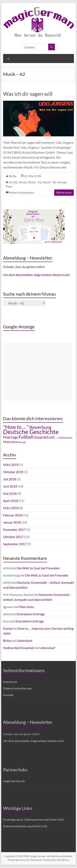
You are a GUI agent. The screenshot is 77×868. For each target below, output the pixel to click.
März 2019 (11, 465)
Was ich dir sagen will (28, 94)
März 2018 (11, 508)
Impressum (10, 682)
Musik (23, 182)
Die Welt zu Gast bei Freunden (38, 568)
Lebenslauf (25, 640)
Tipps (9, 186)
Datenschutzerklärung (17, 688)
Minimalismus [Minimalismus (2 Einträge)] (66, 438)
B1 (16, 182)
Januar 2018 (12, 522)
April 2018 (11, 501)
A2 (11, 182)
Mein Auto (26, 607)
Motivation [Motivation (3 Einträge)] (11, 442)
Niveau (62, 182)
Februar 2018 (13, 515)
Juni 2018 (10, 486)
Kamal (8, 628)
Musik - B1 (49, 182)
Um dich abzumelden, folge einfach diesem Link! (37, 275)
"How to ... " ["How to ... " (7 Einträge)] (16, 427)
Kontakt (8, 695)
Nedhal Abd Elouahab (18, 648)
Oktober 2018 (13, 472)
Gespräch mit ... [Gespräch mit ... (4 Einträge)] (46, 437)
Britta (13, 176)
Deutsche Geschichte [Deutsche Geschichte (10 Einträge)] (31, 432)
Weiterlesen (64, 192)
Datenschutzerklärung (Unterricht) (25, 826)
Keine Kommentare (21, 192)
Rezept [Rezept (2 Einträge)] (22, 442)
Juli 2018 (10, 479)
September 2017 (15, 544)
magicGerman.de (14, 781)
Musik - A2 (35, 182)
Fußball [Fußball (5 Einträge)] (26, 437)
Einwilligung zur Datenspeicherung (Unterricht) (33, 819)
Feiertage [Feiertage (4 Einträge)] (11, 437)
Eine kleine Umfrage (31, 614)
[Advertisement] (38, 372)
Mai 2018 (10, 493)
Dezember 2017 (14, 529)
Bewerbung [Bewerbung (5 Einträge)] (40, 427)
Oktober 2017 (13, 537)
